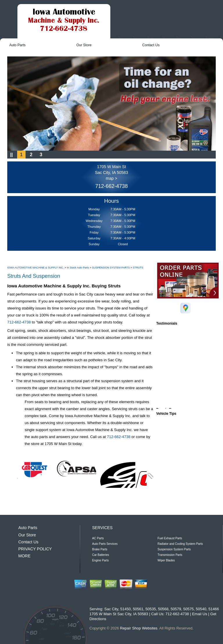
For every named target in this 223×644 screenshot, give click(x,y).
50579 (176, 609)
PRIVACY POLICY (35, 549)
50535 (151, 609)
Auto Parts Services (105, 544)
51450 (125, 609)
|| (11, 155)
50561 (138, 609)
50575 (188, 609)
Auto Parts (17, 45)
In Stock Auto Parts (78, 268)
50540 (201, 609)
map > (111, 178)
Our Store (84, 45)
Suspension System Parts (174, 549)
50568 (163, 609)
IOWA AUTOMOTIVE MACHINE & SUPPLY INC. (36, 268)
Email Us (199, 614)
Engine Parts (100, 560)
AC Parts (98, 538)
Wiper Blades (166, 560)
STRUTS (138, 268)
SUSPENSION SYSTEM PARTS (111, 268)
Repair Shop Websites (139, 628)
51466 (214, 609)
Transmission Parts (170, 555)
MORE (24, 556)
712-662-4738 (111, 186)
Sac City (111, 609)
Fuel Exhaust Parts (170, 538)
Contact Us (151, 45)
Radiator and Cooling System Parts (180, 544)
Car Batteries (100, 555)
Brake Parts (100, 549)
